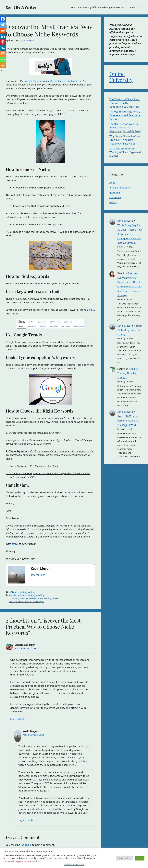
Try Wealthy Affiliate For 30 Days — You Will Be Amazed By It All (125, 115)
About (136, 7)
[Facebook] (3, 19)
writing (32, 592)
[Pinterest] (3, 42)
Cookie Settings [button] (124, 858)
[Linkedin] (3, 36)
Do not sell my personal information (22, 861)
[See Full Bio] (46, 575)
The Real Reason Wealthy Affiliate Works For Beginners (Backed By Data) (125, 128)
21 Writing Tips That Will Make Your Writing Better (34, 598)
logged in (26, 845)
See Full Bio (38, 575)
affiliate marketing (18, 592)
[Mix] (3, 54)
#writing (40, 595)
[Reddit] (3, 31)
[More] (3, 65)
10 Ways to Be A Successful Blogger (26, 601)
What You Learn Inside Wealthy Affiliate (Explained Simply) (125, 152)
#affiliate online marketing (22, 595)
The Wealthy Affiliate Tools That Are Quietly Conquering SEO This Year (125, 103)
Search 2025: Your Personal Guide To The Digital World (128, 421)
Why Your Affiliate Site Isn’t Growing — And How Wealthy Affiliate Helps (125, 140)
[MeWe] (3, 48)
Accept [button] (140, 858)
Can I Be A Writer (21, 7)
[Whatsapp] (3, 59)
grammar (115, 192)
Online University (121, 77)
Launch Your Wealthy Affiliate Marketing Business (98, 7)
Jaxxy (91, 310)
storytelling (116, 197)
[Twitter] (3, 25)
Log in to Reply (17, 719)
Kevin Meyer (124, 221)
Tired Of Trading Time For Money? (129, 330)
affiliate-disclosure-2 (74, 864)
